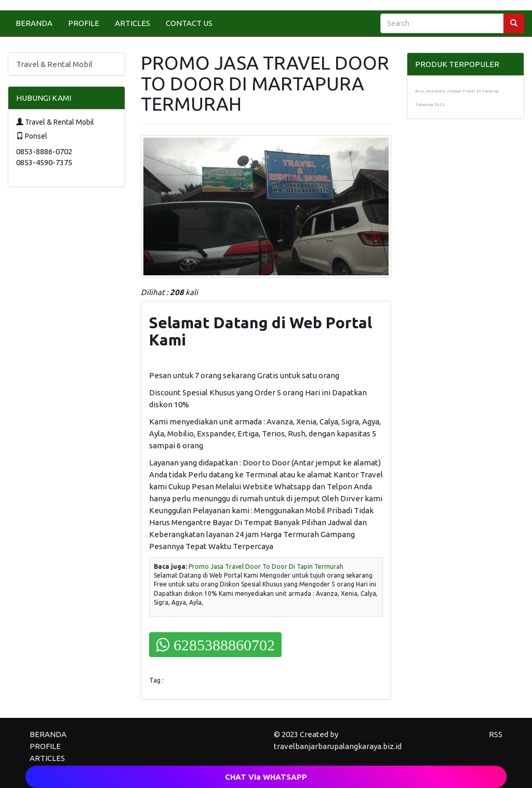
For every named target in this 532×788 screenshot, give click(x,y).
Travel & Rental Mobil (54, 64)
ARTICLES (132, 23)
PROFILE (84, 23)
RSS (496, 734)
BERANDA (34, 23)
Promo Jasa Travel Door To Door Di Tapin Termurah (266, 566)
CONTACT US (189, 23)
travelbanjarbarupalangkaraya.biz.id (338, 746)
